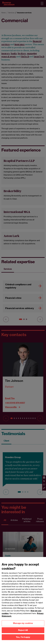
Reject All (23, 632)
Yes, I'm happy (23, 639)
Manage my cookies (23, 625)
